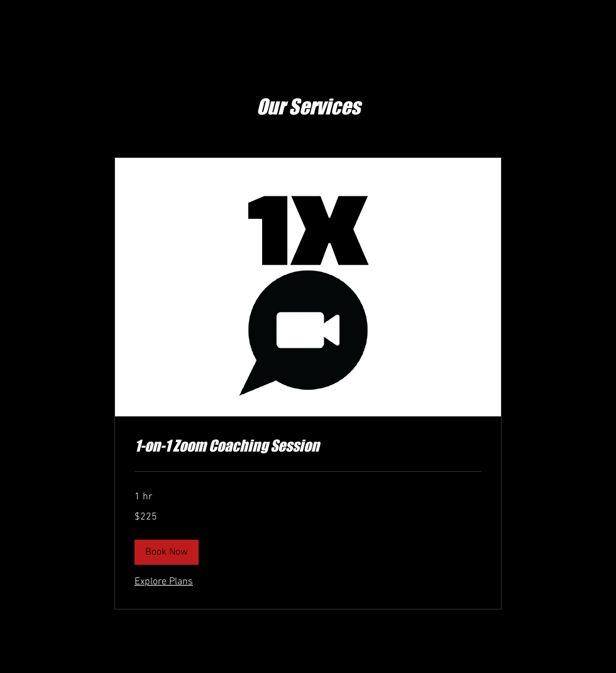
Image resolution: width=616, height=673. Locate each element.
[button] (167, 552)
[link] (308, 446)
